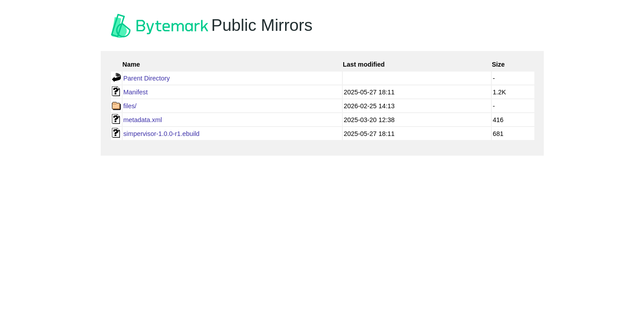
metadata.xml (143, 120)
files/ (130, 106)
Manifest (136, 92)
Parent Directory (147, 78)
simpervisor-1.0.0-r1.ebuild (162, 134)
